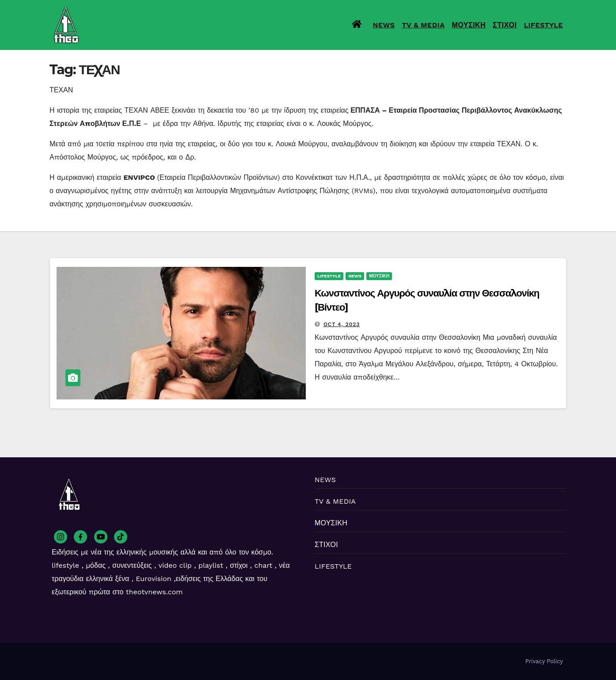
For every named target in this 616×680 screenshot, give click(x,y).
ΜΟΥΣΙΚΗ (469, 25)
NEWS (384, 25)
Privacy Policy (544, 661)
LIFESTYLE (543, 25)
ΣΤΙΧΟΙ (505, 25)
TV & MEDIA (423, 25)
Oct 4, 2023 (342, 324)
